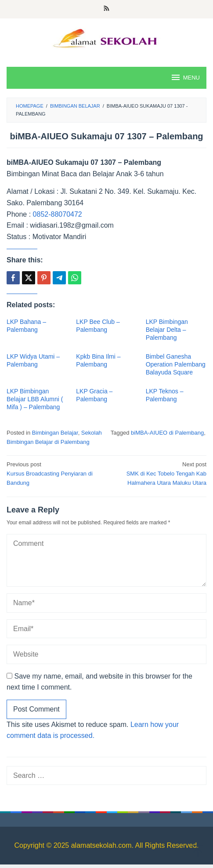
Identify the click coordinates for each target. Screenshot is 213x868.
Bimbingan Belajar (55, 433)
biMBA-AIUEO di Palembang (167, 433)
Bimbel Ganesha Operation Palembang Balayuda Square (176, 364)
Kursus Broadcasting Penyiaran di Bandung (54, 473)
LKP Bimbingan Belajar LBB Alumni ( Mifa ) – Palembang (35, 399)
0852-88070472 (58, 214)
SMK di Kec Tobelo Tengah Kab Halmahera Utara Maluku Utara (159, 473)
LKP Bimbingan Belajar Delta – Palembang (167, 330)
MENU (185, 77)
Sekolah (92, 433)
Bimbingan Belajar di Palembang (48, 442)
